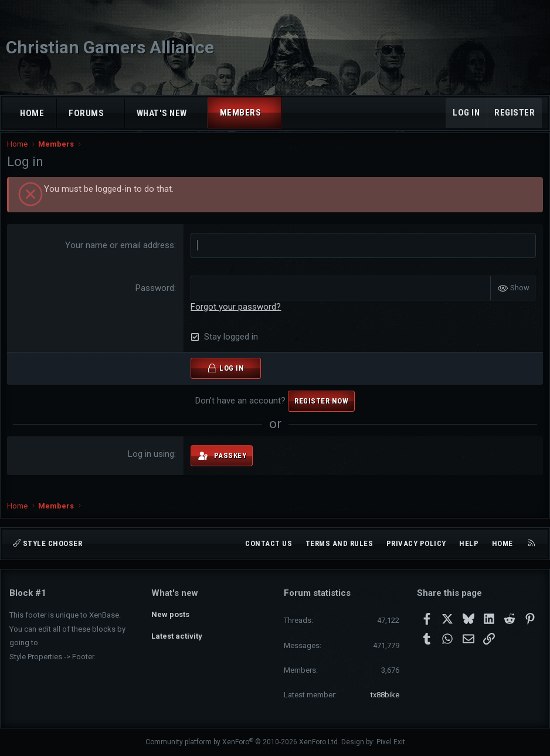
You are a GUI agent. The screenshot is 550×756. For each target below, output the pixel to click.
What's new (162, 113)
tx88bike (385, 695)
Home (32, 113)
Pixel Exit (391, 742)
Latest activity (177, 635)
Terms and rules (339, 543)
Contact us (269, 543)
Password (156, 298)
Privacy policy (416, 543)
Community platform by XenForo (242, 742)
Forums (86, 113)
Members (241, 113)
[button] (115, 113)
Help (469, 543)
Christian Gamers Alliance (110, 47)
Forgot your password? (237, 317)
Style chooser (47, 543)
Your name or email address (121, 255)
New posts (170, 613)
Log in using (152, 465)
